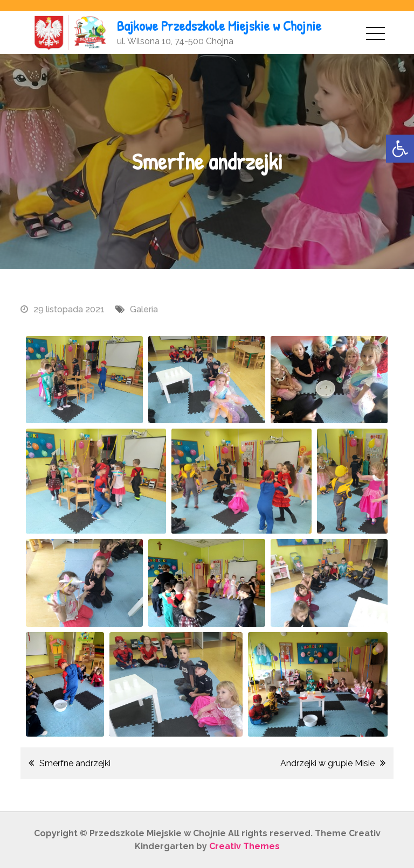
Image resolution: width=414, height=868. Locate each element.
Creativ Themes (244, 846)
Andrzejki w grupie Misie (327, 763)
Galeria (144, 309)
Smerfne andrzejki (75, 763)
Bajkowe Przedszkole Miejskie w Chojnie (219, 26)
